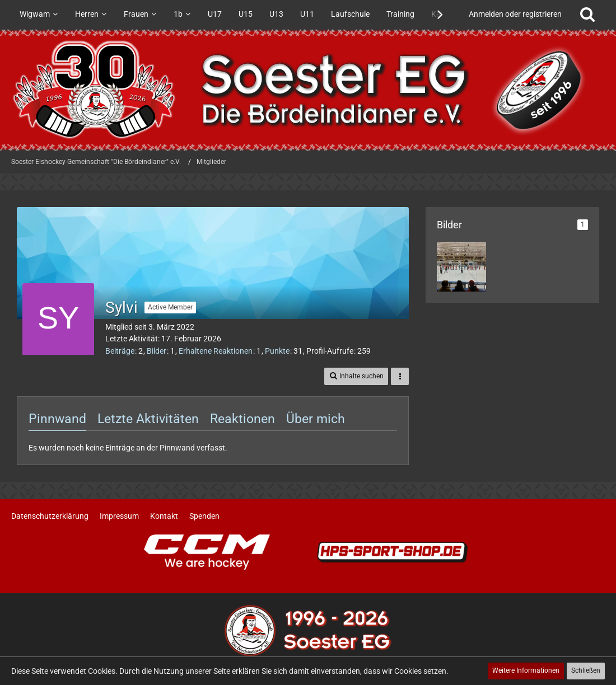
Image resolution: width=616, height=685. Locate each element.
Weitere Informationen (526, 670)
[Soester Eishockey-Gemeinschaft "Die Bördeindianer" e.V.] (308, 90)
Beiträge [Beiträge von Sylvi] (120, 351)
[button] (356, 376)
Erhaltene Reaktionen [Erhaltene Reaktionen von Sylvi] (216, 351)
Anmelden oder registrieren (515, 14)
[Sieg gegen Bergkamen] (461, 267)
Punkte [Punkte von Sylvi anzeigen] (277, 351)
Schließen (586, 670)
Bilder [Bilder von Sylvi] (157, 351)
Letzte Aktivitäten (148, 419)
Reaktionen (242, 419)
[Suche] (587, 14)
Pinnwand (57, 419)
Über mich (316, 419)
